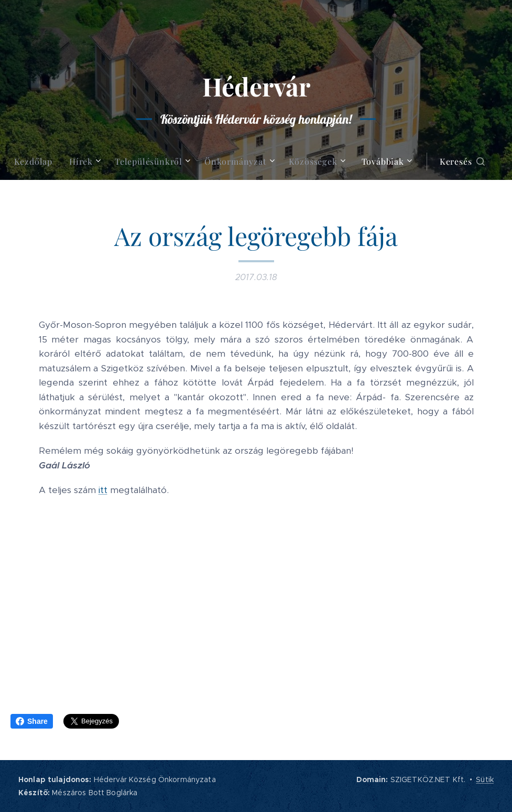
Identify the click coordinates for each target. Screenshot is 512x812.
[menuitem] (37, 162)
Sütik (485, 779)
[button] (462, 162)
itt (103, 490)
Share (32, 721)
